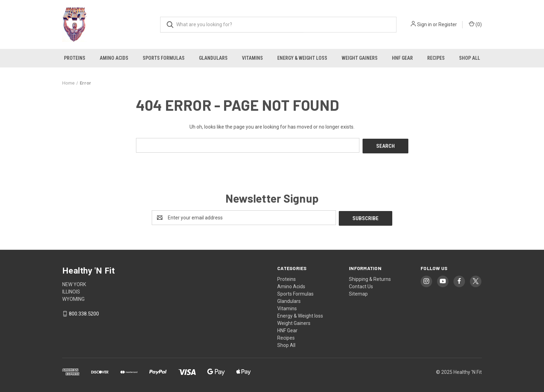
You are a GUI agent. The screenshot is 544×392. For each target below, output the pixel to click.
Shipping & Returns (370, 277)
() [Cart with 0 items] (475, 24)
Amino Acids (114, 58)
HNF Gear (402, 58)
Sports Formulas (164, 58)
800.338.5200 (84, 312)
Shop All (470, 58)
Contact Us (361, 285)
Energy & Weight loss (302, 58)
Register (448, 24)
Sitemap (358, 292)
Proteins (75, 58)
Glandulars (213, 58)
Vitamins (252, 58)
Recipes (436, 58)
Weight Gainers (360, 58)
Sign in (424, 24)
